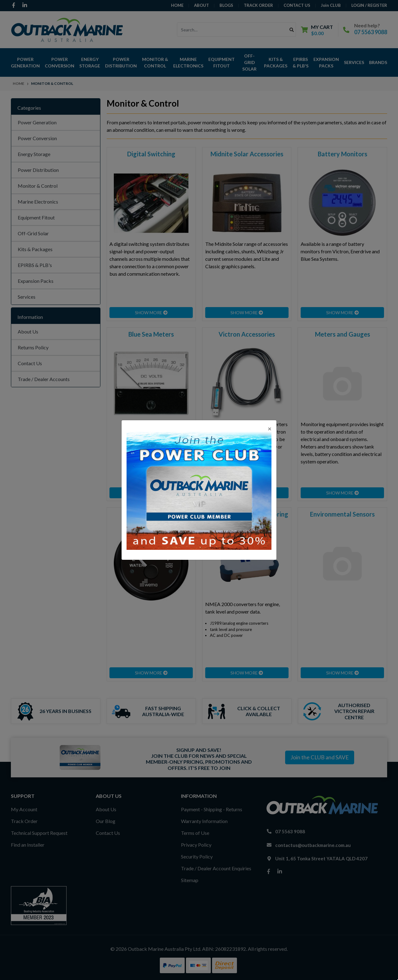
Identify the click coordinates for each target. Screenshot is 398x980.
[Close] (270, 428)
